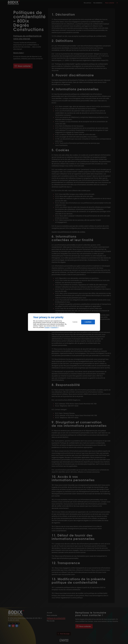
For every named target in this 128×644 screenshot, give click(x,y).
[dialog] (64, 322)
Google (47, 327)
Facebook (54, 327)
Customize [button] (75, 322)
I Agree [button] (88, 322)
